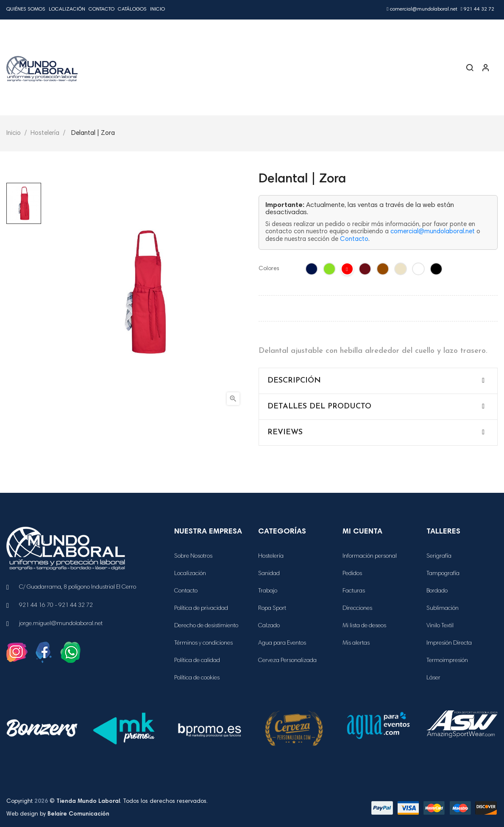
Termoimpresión (447, 661)
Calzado (269, 626)
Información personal (370, 556)
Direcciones (357, 609)
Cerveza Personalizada (287, 661)
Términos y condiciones (203, 643)
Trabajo (268, 591)
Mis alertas (356, 643)
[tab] (378, 381)
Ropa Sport (272, 609)
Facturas (354, 591)
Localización (67, 9)
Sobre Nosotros (193, 556)
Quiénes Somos (26, 9)
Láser (433, 678)
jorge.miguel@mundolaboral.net (61, 624)
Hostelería (271, 556)
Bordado (437, 591)
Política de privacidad (201, 609)
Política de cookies (197, 678)
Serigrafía (439, 556)
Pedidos (352, 574)
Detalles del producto (319, 407)
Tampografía (443, 574)
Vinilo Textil (440, 626)
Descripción (294, 381)
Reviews (285, 432)
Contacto (102, 9)
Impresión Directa (449, 643)
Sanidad (269, 574)
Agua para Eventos (282, 643)
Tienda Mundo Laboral (88, 802)
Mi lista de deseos (364, 626)
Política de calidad (197, 661)
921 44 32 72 (478, 9)
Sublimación (443, 609)
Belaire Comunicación (78, 814)
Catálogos (132, 9)
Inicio (157, 9)
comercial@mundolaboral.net (422, 9)
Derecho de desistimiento (206, 626)
